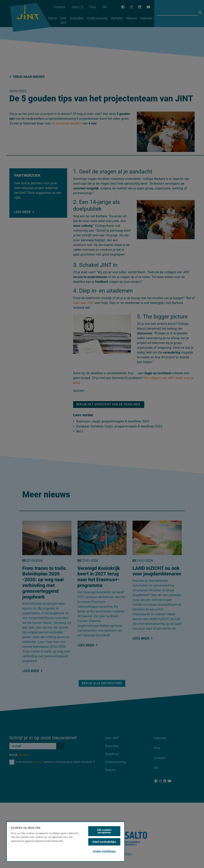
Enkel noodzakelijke (104, 842)
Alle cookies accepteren (104, 831)
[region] (66, 841)
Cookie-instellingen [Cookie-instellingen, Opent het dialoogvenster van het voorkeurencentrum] (104, 851)
